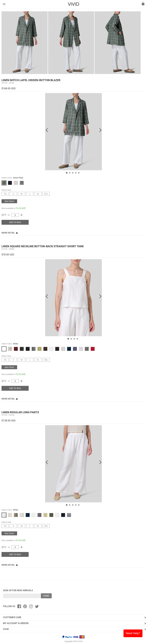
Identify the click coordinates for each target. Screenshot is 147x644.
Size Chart (9, 201)
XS (5, 194)
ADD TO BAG (15, 222)
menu (4, 4)
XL (38, 194)
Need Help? (133, 633)
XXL (46, 194)
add (22, 215)
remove (9, 215)
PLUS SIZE (21, 208)
